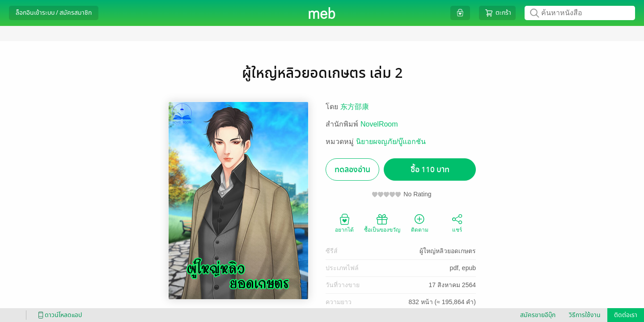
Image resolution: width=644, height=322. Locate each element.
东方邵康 (355, 107)
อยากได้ (344, 223)
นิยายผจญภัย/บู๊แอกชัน (391, 142)
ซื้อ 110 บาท (430, 170)
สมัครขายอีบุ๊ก (538, 315)
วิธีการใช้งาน (585, 315)
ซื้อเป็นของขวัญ (382, 223)
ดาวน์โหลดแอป (59, 315)
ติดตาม (420, 223)
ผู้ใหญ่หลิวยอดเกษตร (448, 251)
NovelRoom (379, 124)
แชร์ (457, 223)
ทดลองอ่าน (352, 170)
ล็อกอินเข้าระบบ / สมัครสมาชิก (54, 13)
